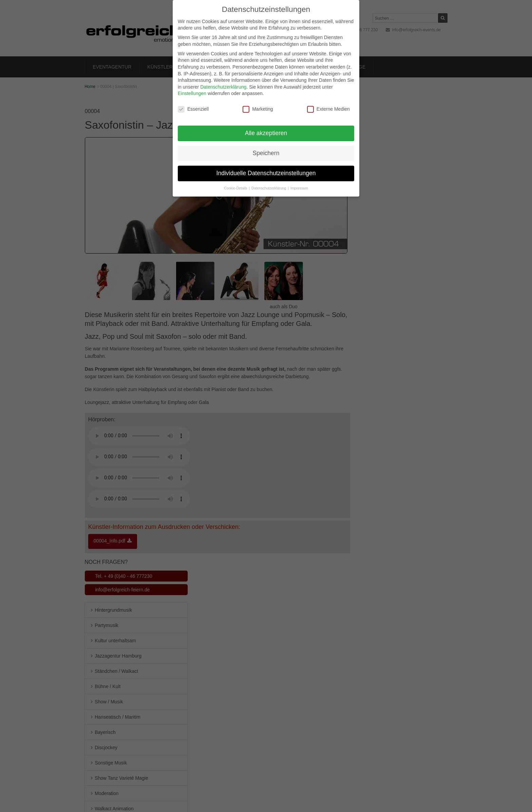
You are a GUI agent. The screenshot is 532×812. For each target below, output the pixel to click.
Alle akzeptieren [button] (266, 133)
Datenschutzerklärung (223, 87)
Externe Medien (328, 109)
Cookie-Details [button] (236, 188)
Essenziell (193, 109)
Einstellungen (192, 93)
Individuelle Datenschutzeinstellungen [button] (266, 173)
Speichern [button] (266, 153)
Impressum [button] (299, 188)
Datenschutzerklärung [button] (269, 188)
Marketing (258, 109)
